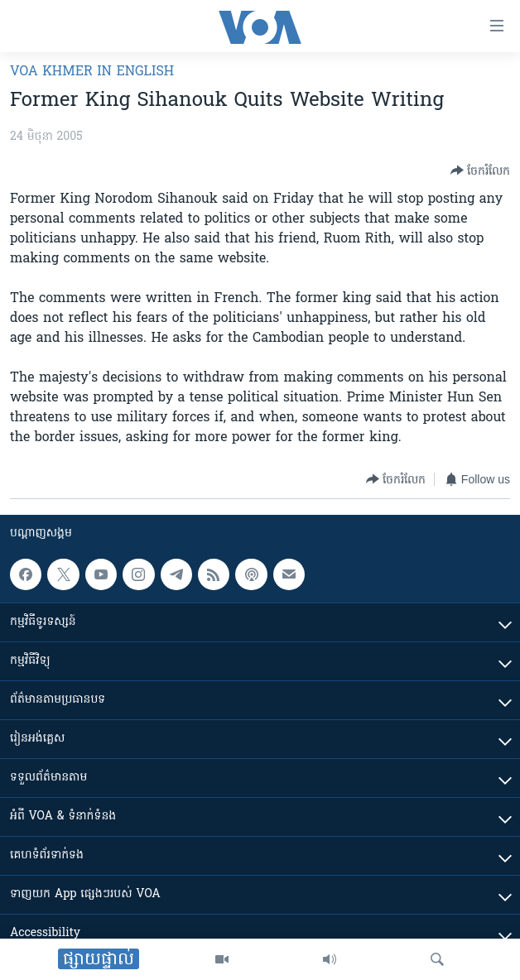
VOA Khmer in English (92, 72)
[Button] (480, 171)
